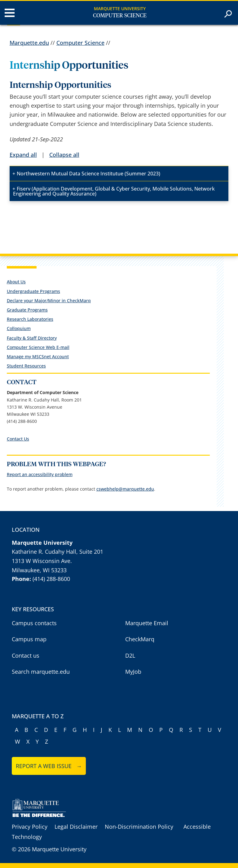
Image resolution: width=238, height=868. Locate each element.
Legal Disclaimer (76, 827)
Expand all (23, 155)
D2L (130, 655)
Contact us (26, 655)
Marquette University (120, 9)
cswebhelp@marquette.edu (125, 489)
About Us (16, 282)
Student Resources (26, 366)
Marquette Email (147, 623)
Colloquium (19, 328)
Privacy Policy (30, 827)
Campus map (29, 639)
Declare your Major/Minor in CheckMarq (49, 301)
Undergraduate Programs (33, 291)
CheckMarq (140, 639)
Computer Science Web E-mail (38, 347)
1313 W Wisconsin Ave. (42, 561)
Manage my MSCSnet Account (38, 357)
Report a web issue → (49, 766)
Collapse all (64, 155)
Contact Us (18, 439)
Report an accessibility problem (40, 474)
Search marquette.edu (41, 672)
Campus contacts (34, 623)
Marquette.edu (29, 43)
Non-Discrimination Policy (139, 827)
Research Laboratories (30, 319)
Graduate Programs (27, 310)
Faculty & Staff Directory (32, 338)
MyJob (133, 672)
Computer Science (120, 16)
